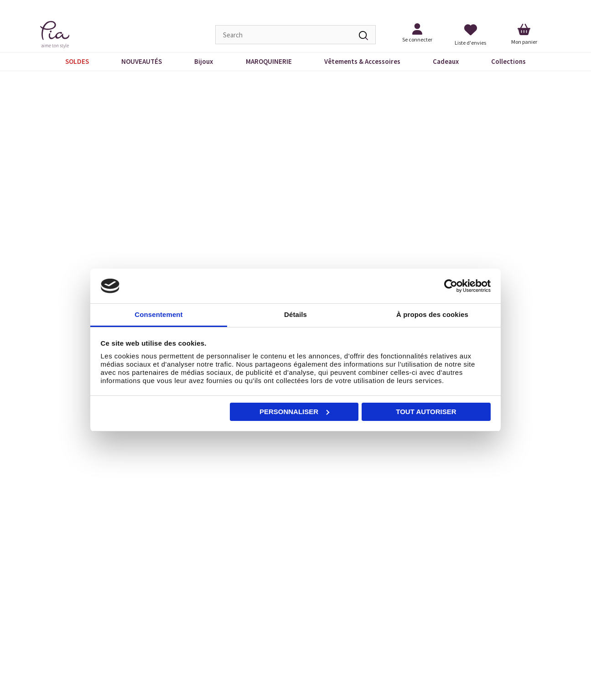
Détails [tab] (295, 314)
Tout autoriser (426, 412)
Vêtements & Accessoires (362, 61)
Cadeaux (446, 61)
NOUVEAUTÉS (142, 61)
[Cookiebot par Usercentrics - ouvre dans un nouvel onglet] (451, 286)
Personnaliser (294, 412)
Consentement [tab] (158, 314)
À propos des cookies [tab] (432, 314)
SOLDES (77, 61)
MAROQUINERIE (269, 61)
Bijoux (204, 61)
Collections (508, 61)
